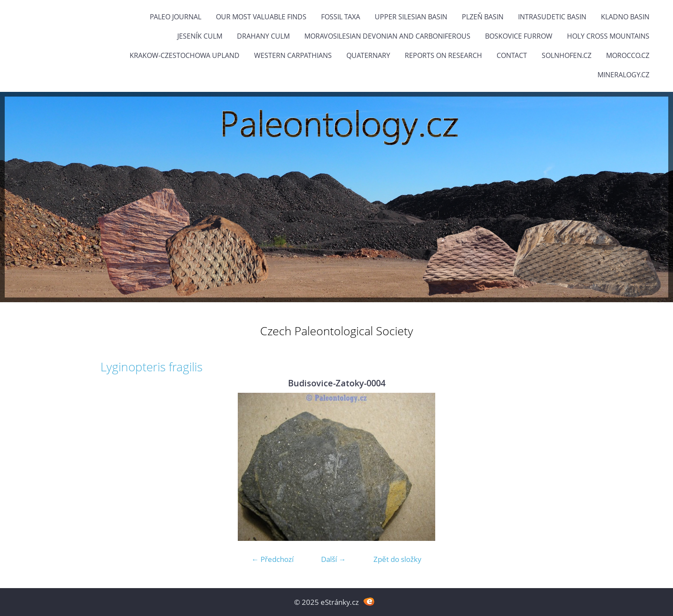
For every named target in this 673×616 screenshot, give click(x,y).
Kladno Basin (625, 17)
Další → (333, 559)
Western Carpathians (293, 55)
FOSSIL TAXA (341, 17)
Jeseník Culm (200, 36)
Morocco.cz (628, 55)
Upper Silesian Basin (411, 17)
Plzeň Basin (483, 17)
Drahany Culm (263, 36)
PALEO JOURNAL (176, 17)
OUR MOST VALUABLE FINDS (261, 17)
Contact (512, 55)
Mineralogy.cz (623, 75)
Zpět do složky (397, 559)
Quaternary (368, 55)
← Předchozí (273, 559)
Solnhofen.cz (567, 55)
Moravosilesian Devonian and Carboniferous (387, 36)
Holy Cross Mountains (608, 36)
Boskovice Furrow (519, 36)
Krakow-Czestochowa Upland (185, 55)
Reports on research (443, 55)
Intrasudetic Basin (552, 17)
